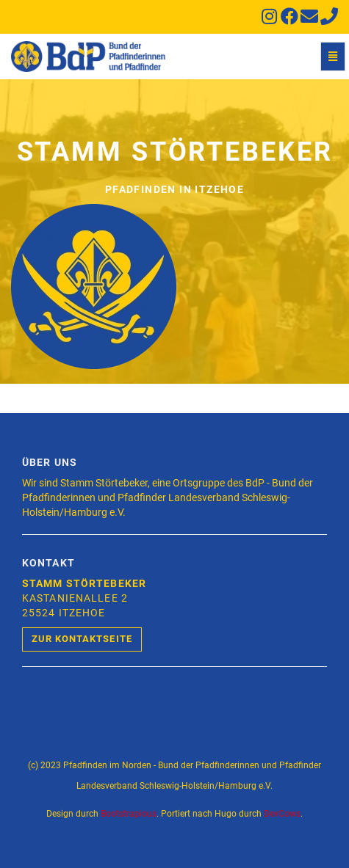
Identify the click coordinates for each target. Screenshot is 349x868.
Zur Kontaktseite (82, 639)
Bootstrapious (129, 814)
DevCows (282, 814)
